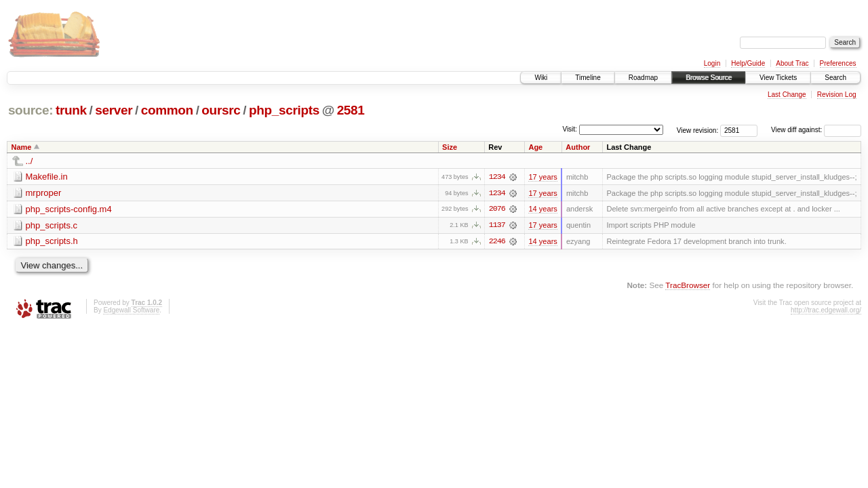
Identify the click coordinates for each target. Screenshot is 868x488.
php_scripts (284, 110)
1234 (497, 177)
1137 (497, 226)
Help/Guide (748, 63)
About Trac (792, 63)
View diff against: (816, 130)
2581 (351, 110)
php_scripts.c (52, 225)
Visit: (570, 129)
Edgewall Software (131, 311)
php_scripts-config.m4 (69, 209)
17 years (542, 177)
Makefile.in (47, 177)
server (114, 110)
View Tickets (778, 78)
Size (450, 147)
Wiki (541, 78)
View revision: (698, 130)
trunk (71, 110)
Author (578, 147)
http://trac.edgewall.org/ (826, 311)
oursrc (221, 110)
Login (712, 63)
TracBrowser (688, 286)
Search (835, 78)
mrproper (44, 193)
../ (29, 161)
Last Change (787, 95)
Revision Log (837, 95)
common (167, 110)
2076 (497, 209)
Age (535, 147)
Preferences (838, 63)
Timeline (588, 78)
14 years (542, 209)
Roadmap (643, 78)
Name (22, 147)
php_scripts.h (52, 242)
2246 (497, 242)
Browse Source (709, 78)
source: (31, 110)
